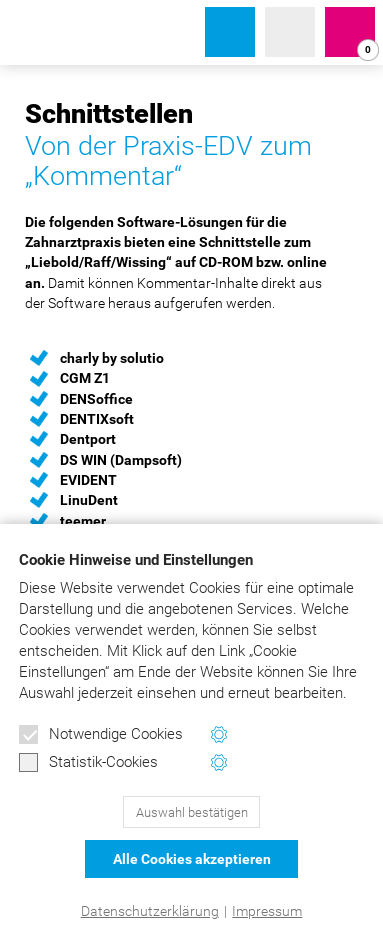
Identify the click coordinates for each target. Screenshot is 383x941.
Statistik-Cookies (88, 763)
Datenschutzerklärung (150, 911)
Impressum (267, 911)
